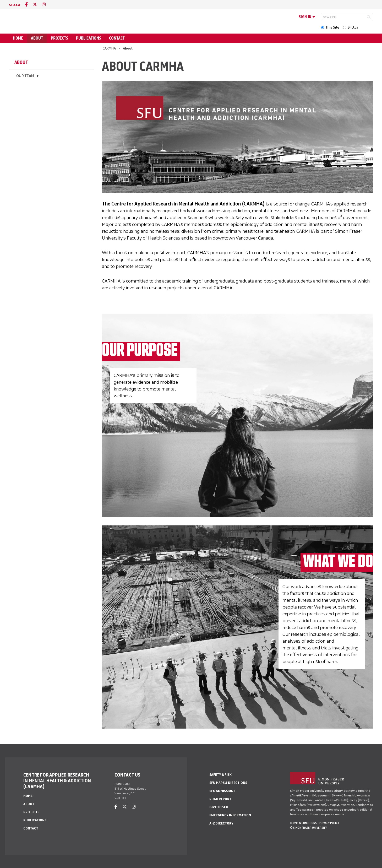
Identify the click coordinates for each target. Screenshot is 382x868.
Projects (59, 38)
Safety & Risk (220, 775)
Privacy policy (329, 823)
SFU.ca (353, 27)
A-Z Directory (221, 823)
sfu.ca (15, 5)
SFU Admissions (222, 791)
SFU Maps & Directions (228, 783)
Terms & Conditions (303, 823)
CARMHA (109, 48)
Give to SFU (219, 807)
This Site (332, 27)
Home (18, 38)
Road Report (220, 799)
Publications (89, 38)
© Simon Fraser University (308, 828)
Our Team (25, 76)
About (37, 38)
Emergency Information (230, 815)
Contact (117, 38)
